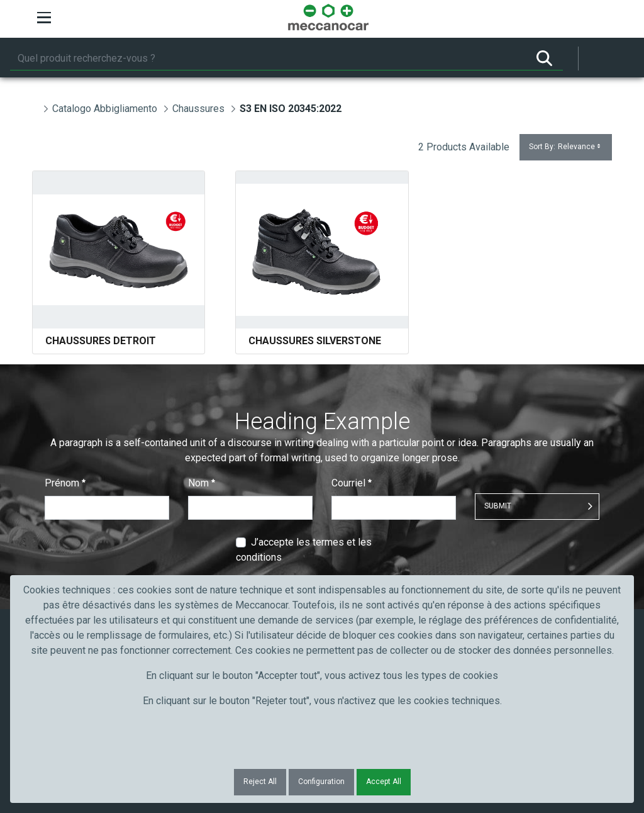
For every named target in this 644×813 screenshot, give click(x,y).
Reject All (260, 782)
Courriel (352, 483)
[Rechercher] (268, 59)
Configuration (321, 782)
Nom (202, 483)
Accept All (384, 782)
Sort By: (566, 147)
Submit (498, 506)
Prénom (65, 483)
